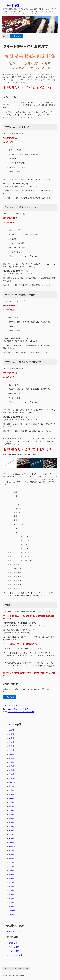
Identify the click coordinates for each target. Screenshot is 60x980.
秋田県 (11, 746)
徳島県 (11, 871)
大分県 (11, 903)
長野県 (11, 806)
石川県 (11, 794)
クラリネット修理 (16, 955)
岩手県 (11, 738)
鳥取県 (11, 850)
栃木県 (11, 762)
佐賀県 (11, 891)
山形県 (11, 750)
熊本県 (11, 899)
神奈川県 (12, 782)
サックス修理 (14, 947)
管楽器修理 (13, 943)
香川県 (11, 875)
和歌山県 (12, 846)
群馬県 (11, 766)
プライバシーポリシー (20, 968)
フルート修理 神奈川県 (10, 705)
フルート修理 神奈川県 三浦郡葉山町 (21, 712)
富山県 (11, 790)
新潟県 (11, 786)
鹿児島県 (12, 911)
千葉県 (11, 774)
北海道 (11, 730)
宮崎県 (11, 907)
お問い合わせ (17, 36)
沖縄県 (11, 915)
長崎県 (11, 895)
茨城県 (11, 758)
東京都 (11, 778)
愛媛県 (11, 879)
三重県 (11, 822)
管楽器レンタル (15, 931)
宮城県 (11, 742)
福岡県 (11, 887)
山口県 (11, 867)
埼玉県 (11, 770)
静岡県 (11, 814)
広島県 (11, 863)
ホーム (6, 36)
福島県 (11, 754)
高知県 (11, 883)
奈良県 (11, 843)
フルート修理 (11, 5)
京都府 (11, 830)
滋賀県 (11, 826)
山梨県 (11, 802)
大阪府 (11, 834)
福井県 (11, 798)
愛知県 (11, 818)
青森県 (11, 734)
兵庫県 (11, 838)
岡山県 (11, 858)
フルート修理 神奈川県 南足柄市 (19, 709)
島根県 (11, 854)
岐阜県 (11, 810)
